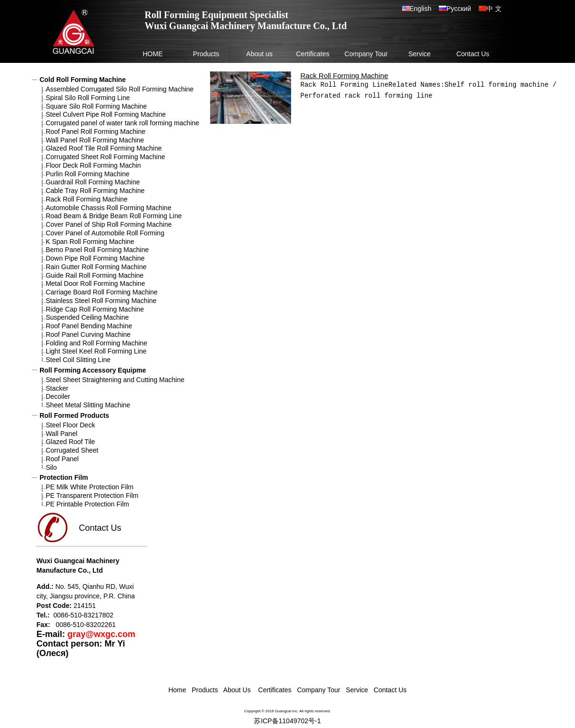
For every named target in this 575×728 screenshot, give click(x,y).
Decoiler (58, 396)
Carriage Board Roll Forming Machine (102, 292)
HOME (153, 54)
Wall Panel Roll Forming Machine (95, 140)
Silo (51, 467)
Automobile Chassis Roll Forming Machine (109, 208)
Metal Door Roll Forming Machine (96, 283)
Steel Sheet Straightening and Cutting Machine (115, 380)
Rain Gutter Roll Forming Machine (96, 267)
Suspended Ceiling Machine (87, 317)
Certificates (313, 54)
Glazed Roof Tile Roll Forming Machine (104, 148)
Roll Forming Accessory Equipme (93, 370)
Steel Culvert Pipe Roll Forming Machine (106, 114)
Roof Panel (62, 459)
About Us (237, 690)
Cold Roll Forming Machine (83, 80)
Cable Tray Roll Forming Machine (95, 191)
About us (259, 54)
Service (419, 54)
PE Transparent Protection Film (92, 495)
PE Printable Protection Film (87, 504)
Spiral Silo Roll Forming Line (88, 98)
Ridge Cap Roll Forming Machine (95, 309)
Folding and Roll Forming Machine (96, 343)
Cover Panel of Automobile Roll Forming (105, 233)
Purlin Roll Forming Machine (88, 174)
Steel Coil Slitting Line (78, 360)
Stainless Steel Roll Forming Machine (101, 301)
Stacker (57, 388)
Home (177, 690)
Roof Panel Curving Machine (88, 334)
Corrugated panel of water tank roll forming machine (122, 123)
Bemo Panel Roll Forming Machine (97, 250)
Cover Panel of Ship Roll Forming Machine (109, 224)
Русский (459, 9)
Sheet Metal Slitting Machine (88, 405)
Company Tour (366, 54)
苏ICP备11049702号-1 (287, 721)
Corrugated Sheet (72, 450)
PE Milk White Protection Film (90, 487)
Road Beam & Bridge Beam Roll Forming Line (114, 216)
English (424, 9)
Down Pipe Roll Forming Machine (95, 258)
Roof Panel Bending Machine (89, 326)
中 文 (494, 9)
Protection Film (64, 477)
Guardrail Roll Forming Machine (93, 182)
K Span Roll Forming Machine (90, 242)
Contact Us (473, 54)
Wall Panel (61, 434)
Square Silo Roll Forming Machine (96, 106)
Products (206, 54)
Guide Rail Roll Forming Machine (95, 275)
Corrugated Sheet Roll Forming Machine (106, 157)
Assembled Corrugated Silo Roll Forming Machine (120, 89)
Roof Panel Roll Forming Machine (96, 131)
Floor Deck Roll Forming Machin (93, 165)
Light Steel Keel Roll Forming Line (96, 351)
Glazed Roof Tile (71, 442)
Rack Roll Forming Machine (87, 199)
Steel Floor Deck (70, 425)
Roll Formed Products (74, 415)
